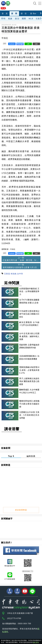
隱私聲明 (36, 642)
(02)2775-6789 (14, 618)
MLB (31, 19)
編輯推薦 (31, 456)
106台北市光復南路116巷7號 (20, 613)
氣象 (10, 19)
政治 (17, 19)
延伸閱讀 (12, 283)
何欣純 (14, 274)
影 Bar (33, 14)
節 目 (24, 14)
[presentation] (41, 13)
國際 (24, 19)
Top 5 (11, 456)
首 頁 (5, 14)
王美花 (7, 274)
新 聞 (14, 14)
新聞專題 (6, 465)
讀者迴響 (12, 429)
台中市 (20, 274)
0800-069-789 (25, 624)
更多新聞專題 (21, 510)
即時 (3, 19)
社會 (38, 19)
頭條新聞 (6, 448)
